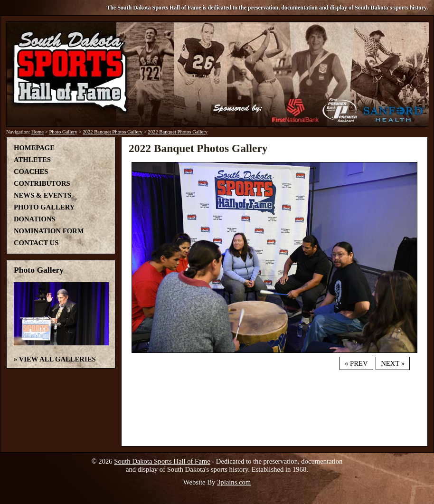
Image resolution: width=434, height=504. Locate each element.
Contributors (42, 183)
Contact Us (36, 243)
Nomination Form (49, 231)
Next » (393, 363)
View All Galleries (57, 359)
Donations (35, 219)
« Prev (356, 363)
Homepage (34, 148)
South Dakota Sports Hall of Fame (162, 461)
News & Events (42, 195)
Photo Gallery (63, 132)
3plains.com (234, 482)
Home (38, 132)
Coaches (31, 171)
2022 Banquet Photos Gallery (113, 132)
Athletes (32, 160)
